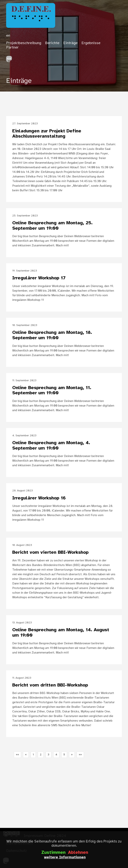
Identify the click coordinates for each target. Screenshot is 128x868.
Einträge (70, 43)
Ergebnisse (91, 43)
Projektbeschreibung (24, 43)
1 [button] (33, 755)
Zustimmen (53, 853)
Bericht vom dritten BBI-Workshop (50, 685)
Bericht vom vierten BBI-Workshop (50, 552)
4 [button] (56, 755)
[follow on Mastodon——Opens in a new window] (10, 58)
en (8, 36)
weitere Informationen (65, 857)
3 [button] (48, 755)
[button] (17, 755)
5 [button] (64, 755)
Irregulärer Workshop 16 (39, 498)
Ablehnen (78, 853)
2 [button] (41, 755)
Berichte (52, 43)
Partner (12, 47)
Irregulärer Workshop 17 (39, 278)
